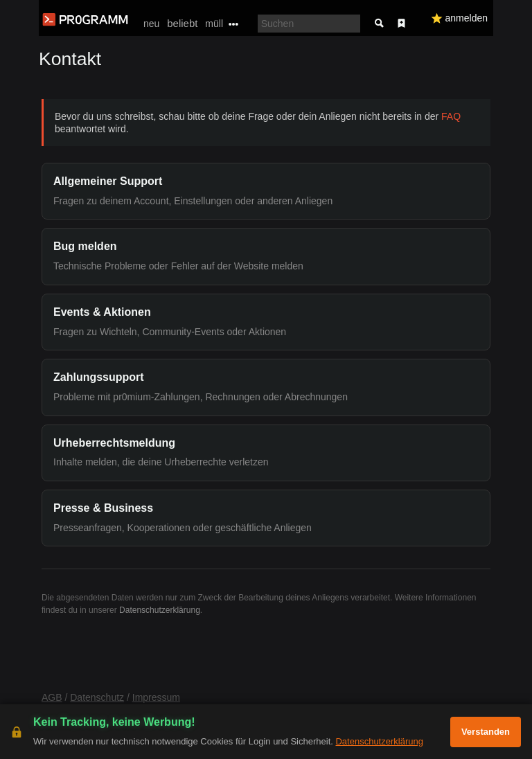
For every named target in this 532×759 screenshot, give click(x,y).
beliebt (182, 23)
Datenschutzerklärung (160, 610)
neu (151, 24)
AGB (52, 697)
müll (214, 24)
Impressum (156, 697)
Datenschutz (97, 697)
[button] (266, 191)
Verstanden (486, 732)
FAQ (451, 116)
